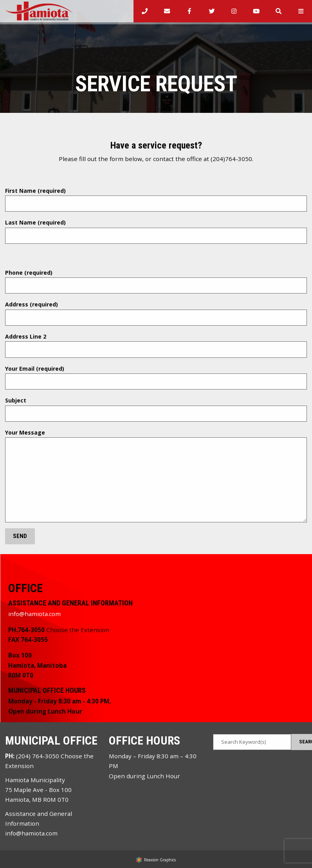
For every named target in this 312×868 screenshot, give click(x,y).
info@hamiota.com (34, 614)
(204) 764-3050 (38, 756)
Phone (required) (156, 281)
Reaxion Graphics (160, 860)
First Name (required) (156, 199)
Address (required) (156, 313)
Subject (156, 409)
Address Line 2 (156, 345)
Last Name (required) (156, 231)
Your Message (156, 476)
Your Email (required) (156, 377)
